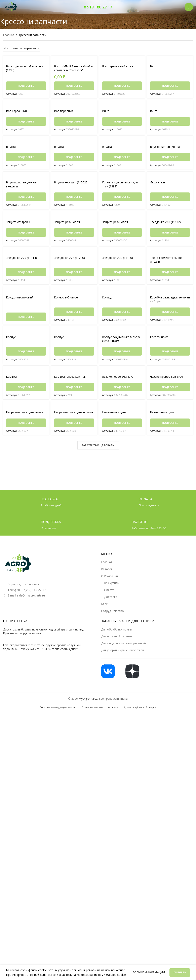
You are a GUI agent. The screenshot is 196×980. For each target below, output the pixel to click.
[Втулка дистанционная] (170, 141)
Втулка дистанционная (166, 147)
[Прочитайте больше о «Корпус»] (26, 353)
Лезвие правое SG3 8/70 (166, 378)
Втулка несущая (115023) (71, 183)
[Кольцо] (122, 293)
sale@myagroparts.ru (31, 595)
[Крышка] (26, 372)
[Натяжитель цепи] (122, 408)
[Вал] (170, 61)
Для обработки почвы (116, 629)
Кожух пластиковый (20, 299)
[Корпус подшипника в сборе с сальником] (122, 333)
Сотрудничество (112, 611)
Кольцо (107, 299)
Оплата (109, 590)
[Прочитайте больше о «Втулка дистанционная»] (170, 158)
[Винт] (122, 105)
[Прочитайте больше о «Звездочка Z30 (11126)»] (122, 273)
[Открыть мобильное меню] (189, 7)
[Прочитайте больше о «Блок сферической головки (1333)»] (26, 86)
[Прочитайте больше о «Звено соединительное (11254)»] (170, 273)
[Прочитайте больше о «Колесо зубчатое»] (74, 313)
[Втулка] (26, 141)
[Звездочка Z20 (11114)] (26, 253)
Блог (104, 604)
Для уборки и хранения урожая (122, 650)
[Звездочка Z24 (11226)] (74, 253)
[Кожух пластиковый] (26, 293)
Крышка (11, 378)
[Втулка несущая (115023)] (74, 177)
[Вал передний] (74, 105)
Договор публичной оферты (140, 707)
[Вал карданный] (26, 105)
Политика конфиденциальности (58, 707)
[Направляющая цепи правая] (74, 408)
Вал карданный (16, 111)
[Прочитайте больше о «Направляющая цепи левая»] (26, 425)
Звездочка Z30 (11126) (117, 259)
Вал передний (64, 111)
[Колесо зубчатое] (74, 293)
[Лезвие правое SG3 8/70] (170, 372)
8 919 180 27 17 (98, 7)
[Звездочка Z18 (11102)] (170, 217)
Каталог (107, 569)
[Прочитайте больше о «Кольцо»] (122, 313)
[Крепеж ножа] (170, 333)
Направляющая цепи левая (25, 414)
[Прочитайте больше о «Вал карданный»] (26, 122)
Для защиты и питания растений (123, 643)
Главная (9, 35)
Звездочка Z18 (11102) (165, 223)
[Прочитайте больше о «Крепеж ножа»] (170, 353)
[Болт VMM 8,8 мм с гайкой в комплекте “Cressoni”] (74, 61)
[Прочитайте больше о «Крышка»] (26, 389)
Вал (153, 66)
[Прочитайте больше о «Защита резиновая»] (74, 233)
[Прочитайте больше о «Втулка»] (26, 158)
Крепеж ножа (159, 339)
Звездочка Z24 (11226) (69, 259)
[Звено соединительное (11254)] (170, 253)
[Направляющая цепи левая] (26, 408)
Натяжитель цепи (114, 414)
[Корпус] (26, 333)
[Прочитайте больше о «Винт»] (122, 122)
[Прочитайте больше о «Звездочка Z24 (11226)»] (74, 273)
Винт (106, 111)
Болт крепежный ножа (118, 66)
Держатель (158, 183)
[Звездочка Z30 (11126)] (122, 253)
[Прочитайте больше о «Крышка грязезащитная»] (74, 389)
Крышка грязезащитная (70, 378)
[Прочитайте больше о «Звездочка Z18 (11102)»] (170, 233)
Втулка (11, 147)
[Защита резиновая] (74, 217)
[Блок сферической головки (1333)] (26, 61)
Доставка (111, 597)
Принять (180, 972)
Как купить (112, 583)
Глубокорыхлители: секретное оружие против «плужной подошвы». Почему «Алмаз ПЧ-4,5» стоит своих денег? (42, 647)
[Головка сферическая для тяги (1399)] (122, 177)
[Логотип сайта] (11, 7)
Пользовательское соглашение (100, 707)
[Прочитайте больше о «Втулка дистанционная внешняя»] (26, 197)
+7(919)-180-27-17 (33, 590)
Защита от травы (18, 223)
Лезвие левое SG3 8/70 (118, 378)
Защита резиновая (67, 223)
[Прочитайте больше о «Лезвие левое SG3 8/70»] (122, 389)
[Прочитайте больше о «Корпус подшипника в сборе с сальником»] (122, 353)
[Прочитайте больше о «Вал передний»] (74, 122)
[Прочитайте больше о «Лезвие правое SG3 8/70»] (170, 389)
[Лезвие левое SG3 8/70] (122, 372)
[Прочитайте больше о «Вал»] (170, 86)
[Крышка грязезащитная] (74, 372)
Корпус (11, 339)
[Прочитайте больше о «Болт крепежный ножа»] (122, 86)
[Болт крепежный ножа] (122, 61)
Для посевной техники (116, 636)
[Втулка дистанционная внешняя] (26, 177)
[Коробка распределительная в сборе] (170, 293)
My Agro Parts (88, 699)
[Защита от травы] (26, 217)
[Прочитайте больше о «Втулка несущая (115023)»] (74, 197)
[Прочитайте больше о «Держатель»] (170, 197)
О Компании (109, 576)
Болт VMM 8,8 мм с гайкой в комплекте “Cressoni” (73, 68)
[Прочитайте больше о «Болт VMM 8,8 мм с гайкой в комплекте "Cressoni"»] (74, 86)
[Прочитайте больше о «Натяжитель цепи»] (122, 425)
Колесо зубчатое (66, 299)
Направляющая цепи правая (73, 414)
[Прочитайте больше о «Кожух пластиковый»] (26, 318)
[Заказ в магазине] (22, 49)
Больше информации (149, 972)
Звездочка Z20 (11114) (21, 259)
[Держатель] (170, 177)
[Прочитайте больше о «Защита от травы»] (26, 233)
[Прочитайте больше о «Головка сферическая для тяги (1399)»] (122, 197)
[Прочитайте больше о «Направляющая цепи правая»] (74, 425)
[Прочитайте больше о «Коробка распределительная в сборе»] (170, 313)
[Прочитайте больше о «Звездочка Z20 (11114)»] (26, 273)
